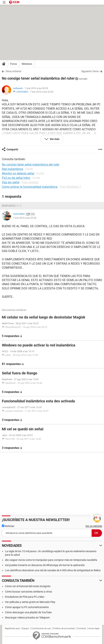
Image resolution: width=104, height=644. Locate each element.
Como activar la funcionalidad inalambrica (30, 187)
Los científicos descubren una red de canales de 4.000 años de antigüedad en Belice (53, 570)
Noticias (8, 526)
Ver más (54, 139)
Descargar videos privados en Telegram (27, 618)
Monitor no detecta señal (18, 173)
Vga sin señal (11, 182)
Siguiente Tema (90, 71)
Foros (14, 64)
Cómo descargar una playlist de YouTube (28, 612)
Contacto (82, 628)
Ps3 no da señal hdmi (16, 178)
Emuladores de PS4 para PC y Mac (25, 597)
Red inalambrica (12, 169)
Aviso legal (94, 628)
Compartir (12, 149)
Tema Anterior (13, 71)
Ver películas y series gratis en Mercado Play (30, 602)
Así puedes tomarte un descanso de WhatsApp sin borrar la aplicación (45, 565)
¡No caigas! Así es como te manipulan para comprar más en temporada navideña (51, 560)
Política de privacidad (64, 628)
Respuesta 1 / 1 (12, 206)
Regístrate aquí (12, 628)
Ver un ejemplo (94, 526)
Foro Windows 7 (70, 187)
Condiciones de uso (41, 628)
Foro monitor (30, 182)
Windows (27, 64)
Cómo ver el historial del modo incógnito (28, 586)
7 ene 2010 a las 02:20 (42, 92)
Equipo (26, 628)
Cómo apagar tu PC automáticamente (27, 607)
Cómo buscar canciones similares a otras (28, 592)
